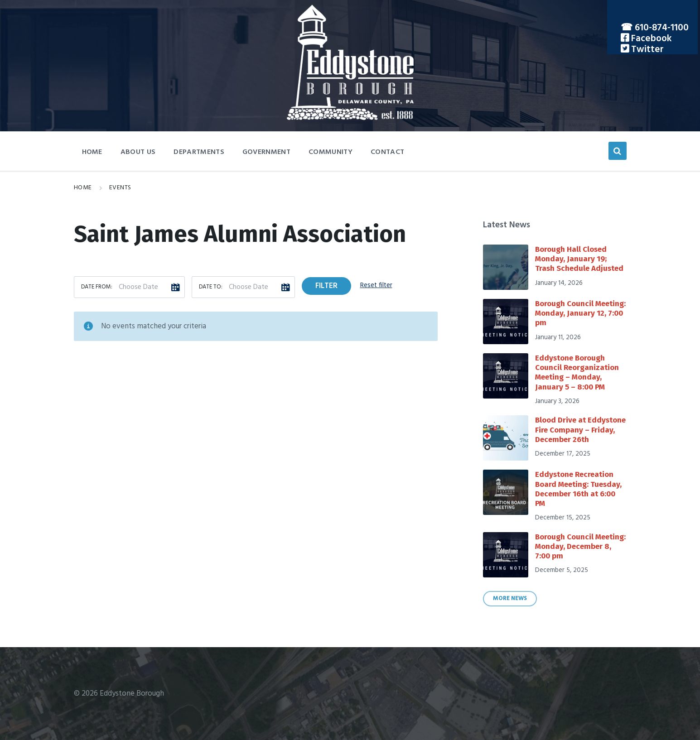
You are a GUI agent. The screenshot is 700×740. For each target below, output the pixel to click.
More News (510, 599)
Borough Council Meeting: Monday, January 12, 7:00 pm (580, 313)
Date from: (97, 287)
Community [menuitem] (331, 152)
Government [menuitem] (266, 152)
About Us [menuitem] (138, 152)
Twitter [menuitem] (646, 50)
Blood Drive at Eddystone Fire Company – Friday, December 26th (580, 430)
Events (120, 188)
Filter (326, 286)
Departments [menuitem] (199, 152)
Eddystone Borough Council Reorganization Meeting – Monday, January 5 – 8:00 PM (577, 372)
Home (83, 188)
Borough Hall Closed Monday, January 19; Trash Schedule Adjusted (579, 259)
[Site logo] (350, 118)
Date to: (211, 287)
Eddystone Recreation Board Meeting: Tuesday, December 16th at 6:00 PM (578, 489)
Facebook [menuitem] (650, 39)
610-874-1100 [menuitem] (662, 28)
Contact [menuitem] (387, 152)
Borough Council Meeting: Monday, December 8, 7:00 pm (580, 547)
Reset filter (376, 285)
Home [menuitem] (92, 152)
